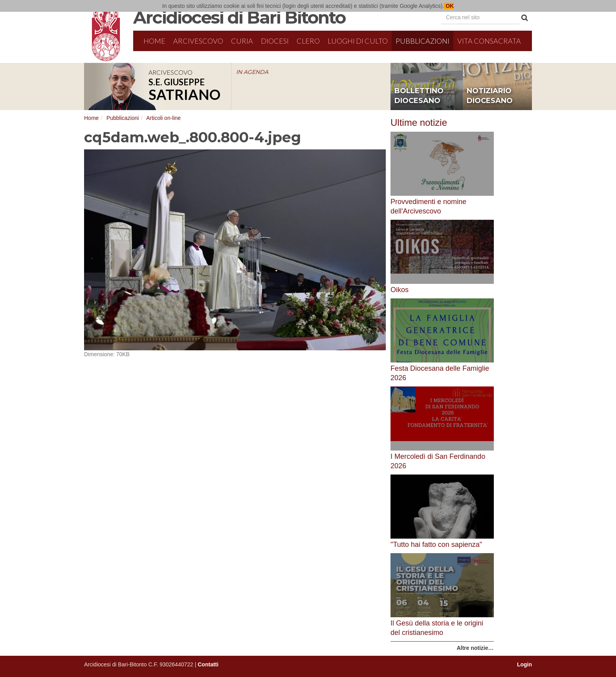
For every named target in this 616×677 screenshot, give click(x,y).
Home (154, 41)
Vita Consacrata (489, 41)
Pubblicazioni (423, 41)
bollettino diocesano (419, 96)
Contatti (208, 664)
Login (524, 664)
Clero (308, 41)
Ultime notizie (419, 122)
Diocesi (275, 41)
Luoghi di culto (358, 41)
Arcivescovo (198, 41)
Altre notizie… (475, 648)
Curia (242, 41)
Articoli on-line (163, 118)
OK (449, 6)
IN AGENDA (252, 72)
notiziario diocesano (490, 96)
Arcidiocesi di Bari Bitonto (239, 17)
